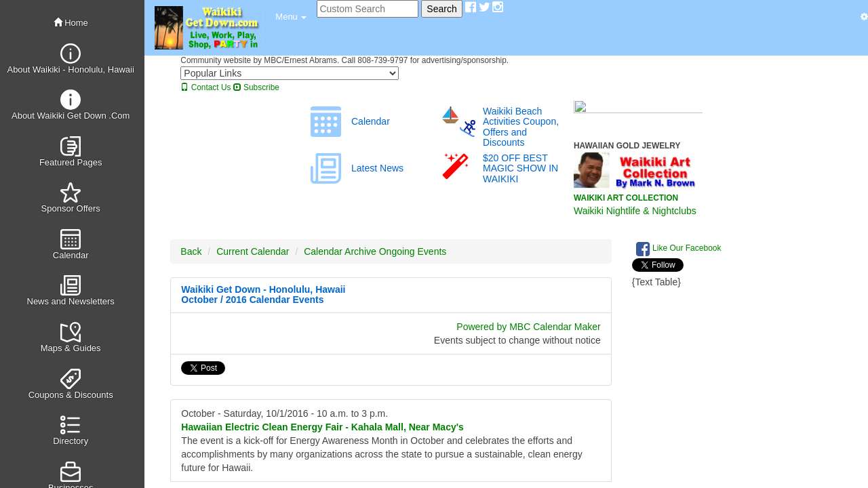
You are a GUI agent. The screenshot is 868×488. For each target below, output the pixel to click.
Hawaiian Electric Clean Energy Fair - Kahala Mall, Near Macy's (322, 427)
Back (191, 251)
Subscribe (256, 87)
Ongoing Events (413, 251)
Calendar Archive (340, 251)
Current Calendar (253, 251)
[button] (291, 17)
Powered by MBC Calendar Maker (528, 327)
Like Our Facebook (679, 249)
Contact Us (205, 87)
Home (71, 23)
